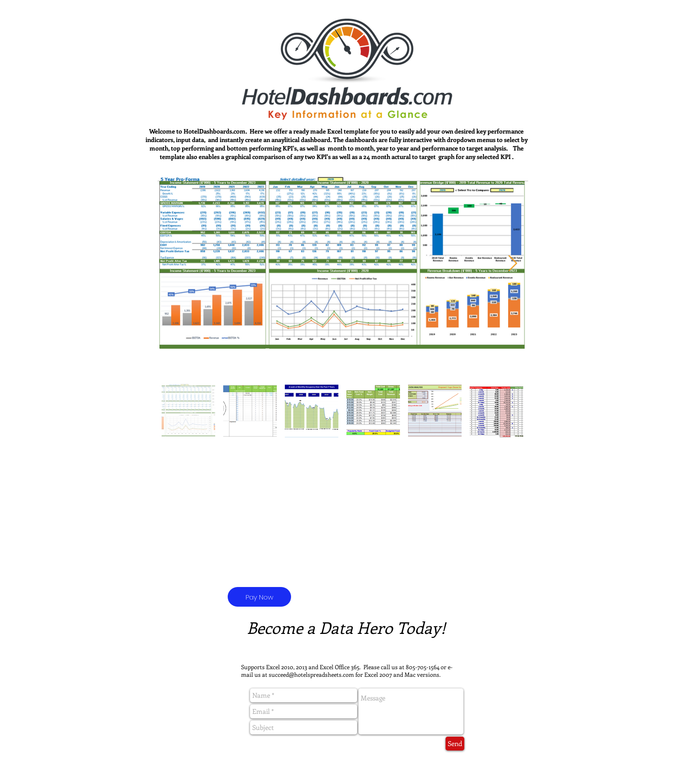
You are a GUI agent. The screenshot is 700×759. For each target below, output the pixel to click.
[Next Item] (513, 264)
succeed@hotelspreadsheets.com (311, 674)
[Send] (455, 744)
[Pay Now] (259, 597)
